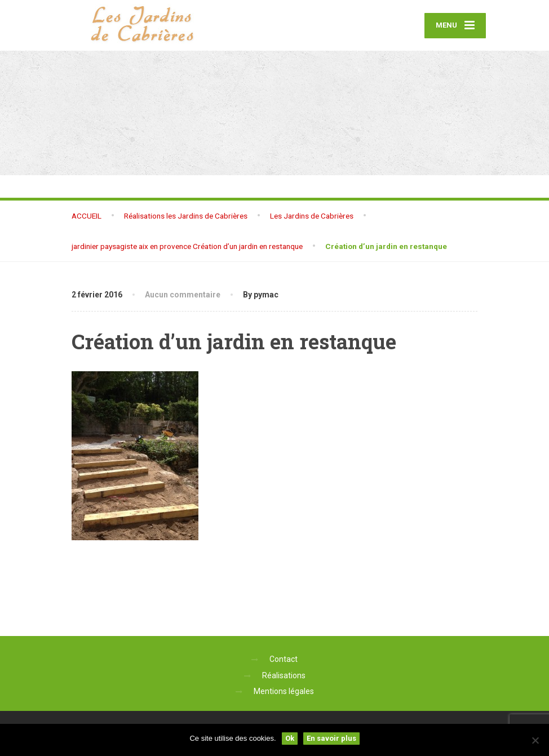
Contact (284, 659)
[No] (535, 740)
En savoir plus (331, 738)
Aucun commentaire (183, 295)
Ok (290, 738)
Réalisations (284, 675)
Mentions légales (284, 691)
